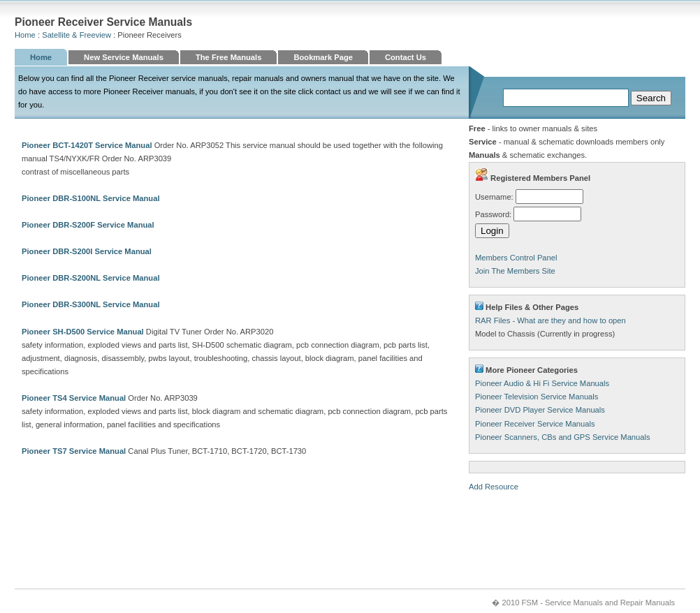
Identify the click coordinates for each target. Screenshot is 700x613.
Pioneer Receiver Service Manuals (535, 424)
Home (25, 35)
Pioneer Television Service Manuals (537, 397)
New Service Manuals (124, 57)
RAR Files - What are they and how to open (550, 320)
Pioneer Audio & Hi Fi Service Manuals (542, 383)
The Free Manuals (229, 57)
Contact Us (406, 57)
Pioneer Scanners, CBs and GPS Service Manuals (563, 437)
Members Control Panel (516, 258)
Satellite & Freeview (76, 35)
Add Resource (494, 487)
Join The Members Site (515, 271)
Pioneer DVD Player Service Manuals (540, 410)
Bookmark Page (323, 57)
